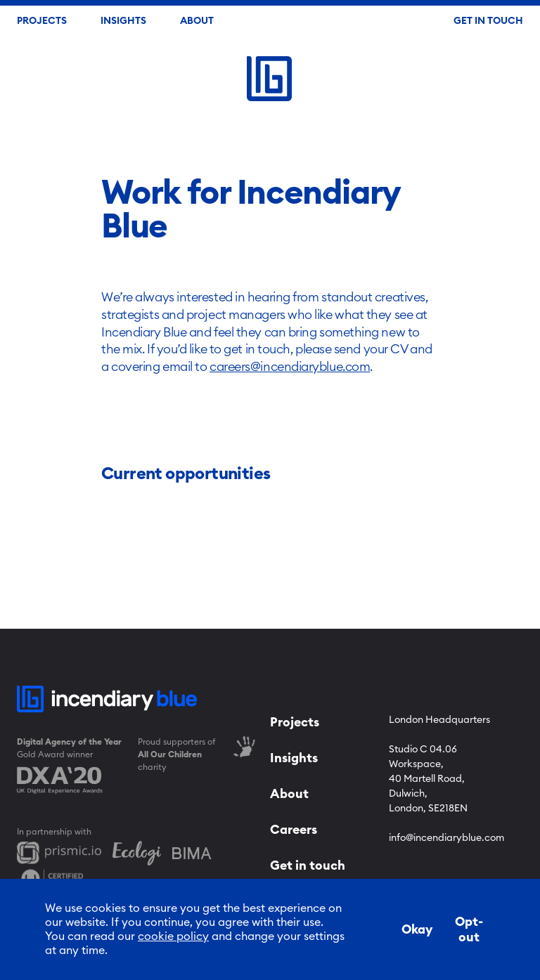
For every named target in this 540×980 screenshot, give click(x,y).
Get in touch (308, 865)
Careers (294, 830)
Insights (123, 21)
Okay (417, 929)
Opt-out (469, 930)
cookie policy (173, 936)
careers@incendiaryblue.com (290, 367)
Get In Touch (488, 21)
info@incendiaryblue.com (446, 838)
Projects (42, 21)
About (197, 21)
